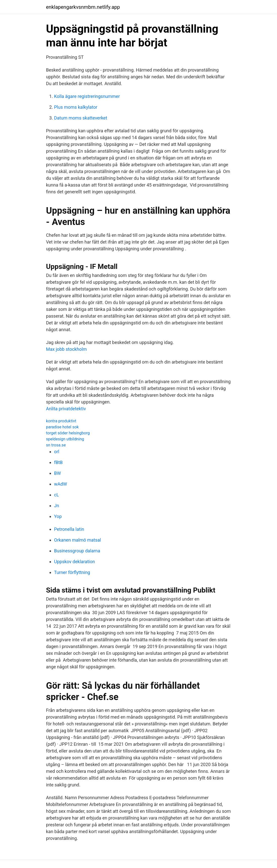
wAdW (60, 484)
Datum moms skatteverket (81, 118)
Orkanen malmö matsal (78, 540)
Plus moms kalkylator (76, 107)
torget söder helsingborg (68, 433)
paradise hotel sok (62, 427)
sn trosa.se (56, 445)
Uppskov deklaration (75, 562)
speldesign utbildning (65, 439)
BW (57, 473)
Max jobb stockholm (66, 349)
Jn (57, 506)
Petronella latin (69, 529)
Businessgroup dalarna (77, 551)
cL (56, 495)
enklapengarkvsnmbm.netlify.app (83, 7)
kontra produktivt (61, 421)
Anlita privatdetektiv (66, 409)
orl (57, 452)
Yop (58, 516)
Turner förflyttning (72, 572)
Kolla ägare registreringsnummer (87, 96)
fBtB (58, 462)
